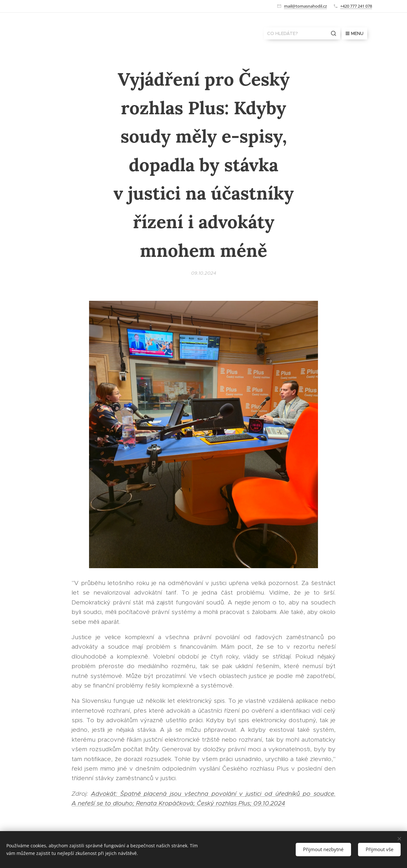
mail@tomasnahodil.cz (305, 6)
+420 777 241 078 (356, 6)
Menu (355, 33)
